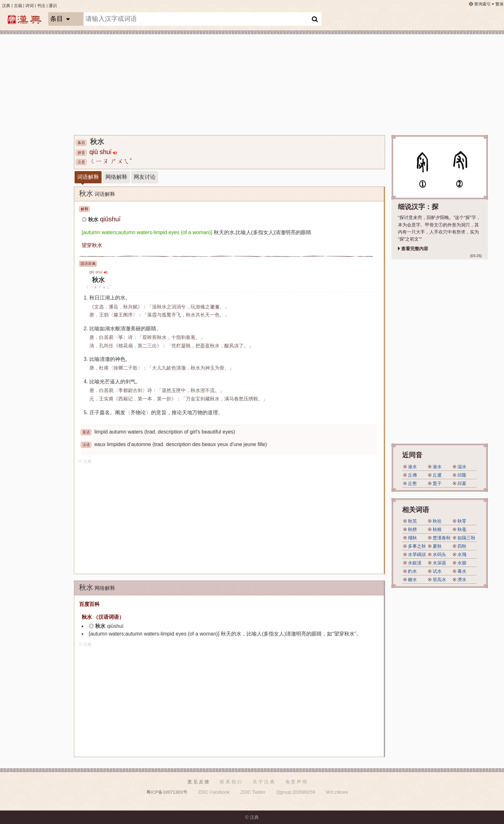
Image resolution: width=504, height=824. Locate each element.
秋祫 (437, 521)
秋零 (462, 521)
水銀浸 (415, 563)
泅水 (462, 467)
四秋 (462, 546)
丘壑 (412, 483)
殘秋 (412, 538)
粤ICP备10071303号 (167, 792)
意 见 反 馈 (198, 782)
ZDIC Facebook (214, 792)
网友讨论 (145, 177)
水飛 (462, 554)
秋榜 (412, 529)
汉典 (6, 6)
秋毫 (462, 529)
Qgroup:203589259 (296, 792)
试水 (437, 571)
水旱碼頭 (417, 554)
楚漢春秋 (442, 538)
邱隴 (462, 475)
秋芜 (412, 521)
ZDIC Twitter (253, 792)
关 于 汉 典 (264, 782)
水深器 (439, 563)
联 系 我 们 (231, 782)
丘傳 (412, 475)
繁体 (500, 4)
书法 (41, 6)
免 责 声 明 (296, 782)
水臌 (462, 563)
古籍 (18, 6)
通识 (53, 6)
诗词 (30, 6)
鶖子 (437, 483)
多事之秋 (417, 546)
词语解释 (88, 177)
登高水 (439, 580)
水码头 (439, 554)
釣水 (412, 571)
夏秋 (437, 546)
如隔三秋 (466, 538)
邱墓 (462, 483)
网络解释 (116, 177)
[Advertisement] (267, 84)
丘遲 (437, 475)
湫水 (412, 467)
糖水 (412, 580)
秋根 (437, 529)
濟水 (462, 580)
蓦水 (462, 571)
